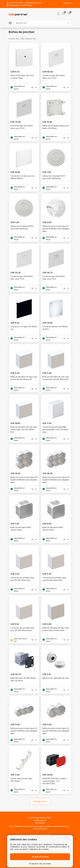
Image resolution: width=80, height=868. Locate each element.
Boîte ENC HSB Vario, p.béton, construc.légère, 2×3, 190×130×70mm (55, 781)
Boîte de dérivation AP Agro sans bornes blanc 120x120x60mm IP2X (24, 430)
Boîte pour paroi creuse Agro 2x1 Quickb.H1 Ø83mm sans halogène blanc (56, 731)
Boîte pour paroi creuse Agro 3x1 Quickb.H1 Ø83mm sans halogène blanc (24, 731)
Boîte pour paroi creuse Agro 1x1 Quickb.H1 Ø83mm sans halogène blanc (56, 229)
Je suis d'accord (40, 857)
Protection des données (40, 864)
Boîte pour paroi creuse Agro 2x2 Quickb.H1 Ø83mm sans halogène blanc (24, 480)
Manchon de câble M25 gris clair (56, 678)
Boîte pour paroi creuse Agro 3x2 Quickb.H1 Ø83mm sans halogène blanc (56, 480)
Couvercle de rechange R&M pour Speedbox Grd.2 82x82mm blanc (55, 430)
